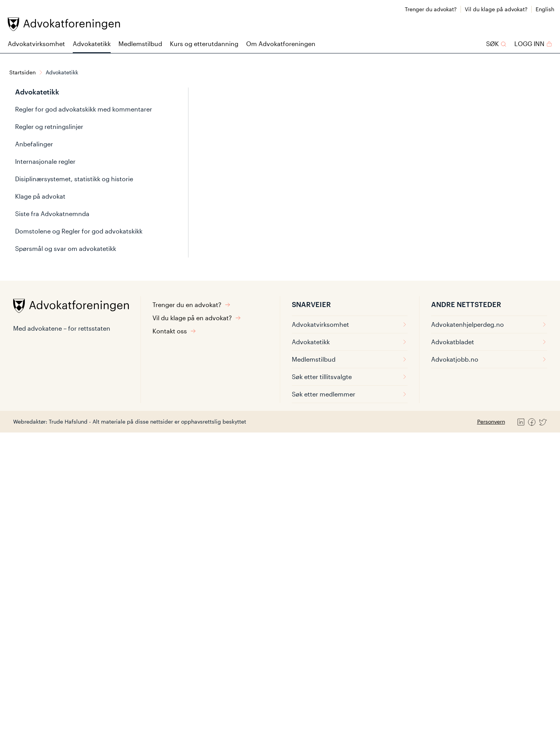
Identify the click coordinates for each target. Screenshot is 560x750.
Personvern (491, 421)
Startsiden (22, 72)
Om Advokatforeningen (281, 44)
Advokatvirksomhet (36, 44)
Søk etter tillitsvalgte (350, 377)
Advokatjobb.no (489, 359)
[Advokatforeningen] (64, 24)
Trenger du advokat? (431, 9)
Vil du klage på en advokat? (197, 318)
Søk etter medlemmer (350, 394)
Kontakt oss (174, 331)
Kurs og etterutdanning (204, 44)
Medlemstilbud (140, 44)
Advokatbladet (489, 342)
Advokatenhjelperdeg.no (489, 324)
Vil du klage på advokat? (496, 9)
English (545, 9)
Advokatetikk (92, 44)
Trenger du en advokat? (192, 305)
